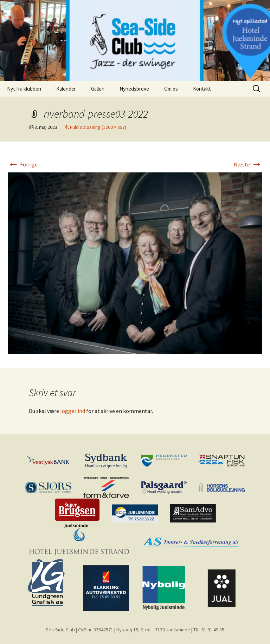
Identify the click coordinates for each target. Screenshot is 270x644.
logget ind (73, 411)
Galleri (98, 89)
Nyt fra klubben (24, 89)
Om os (171, 89)
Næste (248, 164)
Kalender (66, 89)
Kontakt (202, 89)
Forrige (23, 164)
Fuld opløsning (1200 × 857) (98, 127)
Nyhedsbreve (134, 89)
